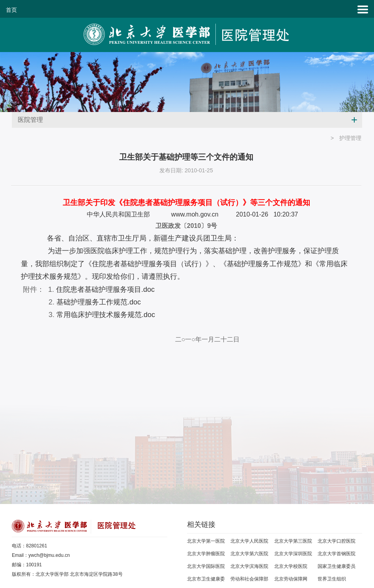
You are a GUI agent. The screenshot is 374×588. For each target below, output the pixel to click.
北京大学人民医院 (249, 541)
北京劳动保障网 (291, 579)
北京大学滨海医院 (249, 566)
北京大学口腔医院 (337, 541)
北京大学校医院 (291, 566)
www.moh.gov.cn (195, 214)
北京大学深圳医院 (293, 554)
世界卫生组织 (332, 579)
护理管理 (350, 138)
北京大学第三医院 (293, 541)
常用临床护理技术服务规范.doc (106, 315)
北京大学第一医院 (206, 541)
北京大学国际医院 (206, 566)
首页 (11, 10)
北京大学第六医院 (249, 554)
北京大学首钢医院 (337, 554)
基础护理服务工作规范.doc (99, 302)
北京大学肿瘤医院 (206, 554)
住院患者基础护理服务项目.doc (105, 289)
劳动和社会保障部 (249, 579)
